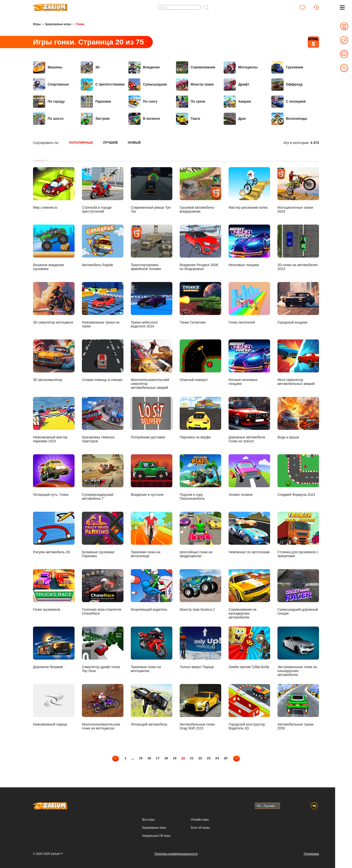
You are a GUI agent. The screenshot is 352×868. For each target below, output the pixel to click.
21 (192, 758)
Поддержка (311, 853)
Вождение (144, 67)
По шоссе (48, 119)
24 (218, 758)
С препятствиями (103, 84)
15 (140, 758)
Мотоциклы (241, 67)
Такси (188, 119)
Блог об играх (200, 827)
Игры (37, 24)
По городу (49, 101)
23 (209, 758)
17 (157, 758)
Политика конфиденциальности (176, 853)
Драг (235, 119)
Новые (135, 142)
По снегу (143, 101)
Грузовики (287, 67)
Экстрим (95, 119)
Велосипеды (289, 119)
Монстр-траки (195, 84)
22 (201, 758)
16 (149, 758)
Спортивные (51, 84)
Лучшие (111, 142)
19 (175, 758)
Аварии (237, 101)
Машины (48, 67)
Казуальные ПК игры (156, 835)
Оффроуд (287, 84)
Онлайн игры (200, 819)
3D (90, 67)
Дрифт (237, 84)
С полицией (289, 101)
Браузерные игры (58, 24)
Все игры (148, 819)
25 (227, 758)
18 (166, 758)
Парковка (96, 101)
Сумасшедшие (148, 84)
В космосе (144, 119)
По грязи (191, 101)
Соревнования (196, 67)
